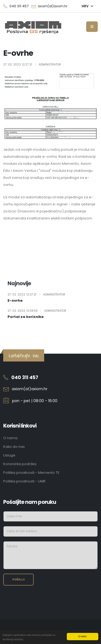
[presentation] (44, 600)
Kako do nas (14, 447)
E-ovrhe (15, 301)
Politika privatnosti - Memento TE (31, 473)
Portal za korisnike (26, 317)
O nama (10, 438)
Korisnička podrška (20, 464)
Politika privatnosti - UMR (24, 481)
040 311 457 (25, 377)
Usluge (9, 455)
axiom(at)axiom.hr (53, 6)
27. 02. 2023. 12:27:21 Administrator (36, 295)
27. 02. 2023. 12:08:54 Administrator (37, 311)
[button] (88, 6)
